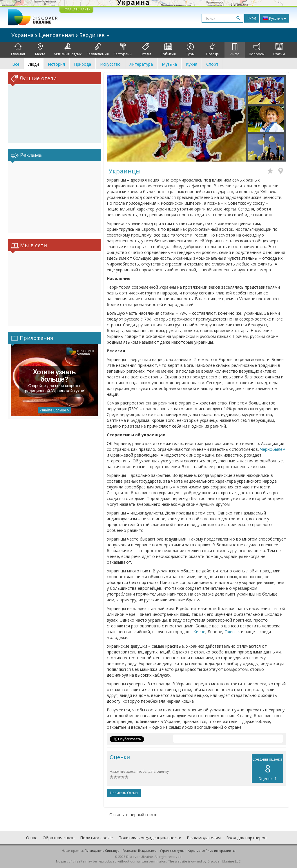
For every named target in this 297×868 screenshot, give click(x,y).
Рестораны (123, 50)
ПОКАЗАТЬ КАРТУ (76, 9)
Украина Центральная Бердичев (60, 35)
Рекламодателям (204, 838)
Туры (190, 50)
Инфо (235, 50)
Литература (141, 64)
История (56, 64)
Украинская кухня (172, 851)
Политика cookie (96, 838)
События (168, 50)
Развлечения (98, 50)
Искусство (110, 64)
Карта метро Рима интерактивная (212, 851)
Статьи (279, 50)
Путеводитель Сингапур (102, 851)
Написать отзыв (124, 793)
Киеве (199, 632)
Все (16, 64)
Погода (212, 50)
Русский (275, 18)
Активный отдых (68, 50)
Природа (83, 64)
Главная (18, 50)
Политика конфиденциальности (150, 838)
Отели (146, 50)
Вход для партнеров (246, 838)
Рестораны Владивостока (140, 851)
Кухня (192, 64)
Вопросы (257, 50)
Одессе (232, 632)
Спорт (212, 64)
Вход (252, 18)
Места (40, 50)
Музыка (169, 64)
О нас (32, 838)
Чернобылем (273, 449)
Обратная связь (59, 838)
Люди (34, 64)
